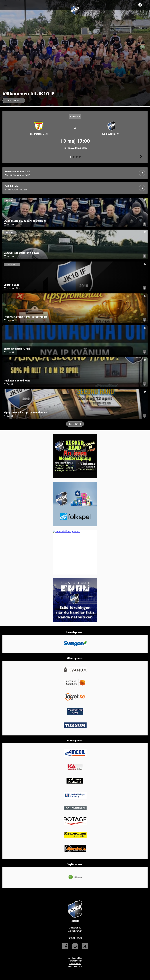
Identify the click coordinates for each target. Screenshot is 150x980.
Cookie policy (75, 964)
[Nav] (6, 5)
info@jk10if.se (75, 938)
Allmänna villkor (75, 958)
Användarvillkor (75, 961)
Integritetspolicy (75, 966)
